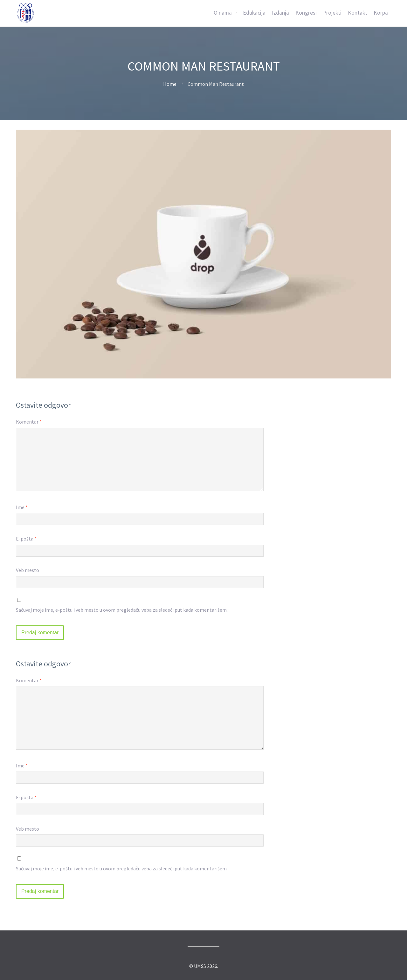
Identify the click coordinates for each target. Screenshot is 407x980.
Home (170, 84)
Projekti (332, 13)
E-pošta (26, 539)
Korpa (381, 13)
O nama (223, 13)
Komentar (29, 422)
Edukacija (254, 13)
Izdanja (280, 13)
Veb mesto (28, 570)
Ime (22, 507)
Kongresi (306, 13)
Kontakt (358, 13)
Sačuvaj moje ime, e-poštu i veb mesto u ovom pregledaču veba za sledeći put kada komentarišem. (122, 610)
